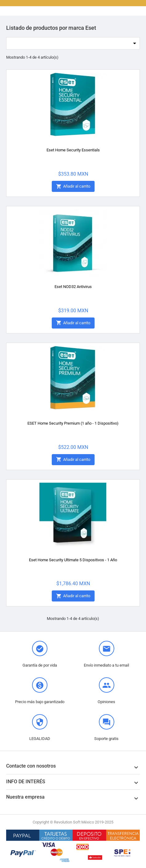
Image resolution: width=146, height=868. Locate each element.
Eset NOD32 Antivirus (73, 287)
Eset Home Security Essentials (73, 150)
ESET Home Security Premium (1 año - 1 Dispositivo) (73, 423)
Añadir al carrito (73, 187)
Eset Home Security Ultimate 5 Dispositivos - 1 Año (73, 560)
